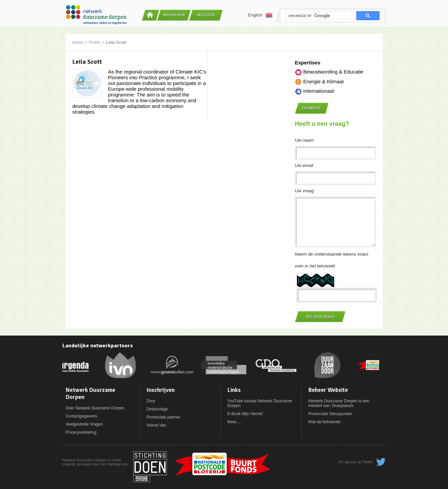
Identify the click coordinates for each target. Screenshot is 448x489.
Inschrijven (174, 15)
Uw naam (304, 140)
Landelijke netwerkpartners (98, 346)
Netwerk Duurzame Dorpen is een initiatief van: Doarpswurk (339, 403)
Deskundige (157, 409)
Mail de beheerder (325, 422)
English (260, 15)
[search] (318, 16)
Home (78, 42)
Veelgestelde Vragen (84, 424)
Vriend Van (156, 425)
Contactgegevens (81, 416)
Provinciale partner (163, 417)
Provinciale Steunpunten (330, 414)
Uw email (304, 165)
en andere (312, 108)
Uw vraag (304, 191)
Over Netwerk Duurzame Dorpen (95, 408)
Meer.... (234, 422)
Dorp (151, 401)
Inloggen (206, 15)
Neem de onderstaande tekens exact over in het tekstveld (332, 260)
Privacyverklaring (81, 432)
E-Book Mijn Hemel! (245, 414)
